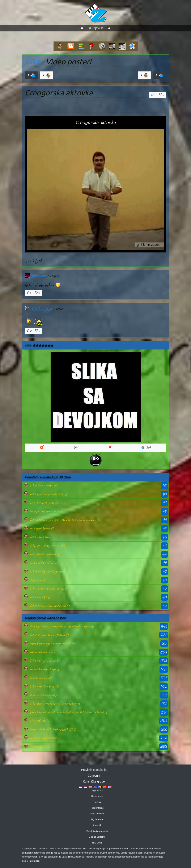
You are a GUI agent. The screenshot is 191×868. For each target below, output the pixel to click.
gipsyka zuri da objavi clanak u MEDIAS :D (53, 730)
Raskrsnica (97, 796)
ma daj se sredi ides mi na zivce (46, 511)
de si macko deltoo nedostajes (44, 695)
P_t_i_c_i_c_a (42, 309)
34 (76, 447)
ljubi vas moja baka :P (41, 678)
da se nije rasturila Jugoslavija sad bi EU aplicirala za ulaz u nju (62, 626)
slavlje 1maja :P (38, 580)
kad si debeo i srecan (40, 537)
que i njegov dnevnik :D (42, 529)
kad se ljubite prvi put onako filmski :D (49, 494)
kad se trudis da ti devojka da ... (45, 687)
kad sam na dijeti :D (41, 597)
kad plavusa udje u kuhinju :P (45, 661)
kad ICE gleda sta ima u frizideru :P (49, 635)
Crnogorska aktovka (39, 721)
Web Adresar (97, 814)
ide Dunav (36, 747)
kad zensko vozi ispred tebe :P (45, 554)
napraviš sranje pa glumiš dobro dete (48, 503)
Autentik (97, 825)
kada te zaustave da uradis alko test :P (49, 589)
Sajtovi (97, 802)
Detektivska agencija (97, 831)
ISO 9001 (97, 843)
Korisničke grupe (94, 781)
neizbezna (40, 276)
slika (32, 62)
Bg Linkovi (97, 790)
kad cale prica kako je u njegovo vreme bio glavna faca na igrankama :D (65, 520)
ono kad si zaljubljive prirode (44, 738)
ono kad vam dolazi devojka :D (45, 669)
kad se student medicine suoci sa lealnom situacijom (55, 704)
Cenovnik (94, 776)
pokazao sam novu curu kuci (43, 652)
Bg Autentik (97, 819)
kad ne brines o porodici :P (43, 486)
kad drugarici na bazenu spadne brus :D (50, 606)
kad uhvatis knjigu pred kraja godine (48, 572)
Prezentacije (97, 808)
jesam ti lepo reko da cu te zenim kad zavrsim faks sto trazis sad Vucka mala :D (69, 712)
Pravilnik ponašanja (94, 770)
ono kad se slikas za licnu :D (44, 563)
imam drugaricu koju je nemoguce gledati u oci (52, 644)
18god (146, 448)
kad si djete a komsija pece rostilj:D (48, 546)
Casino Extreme (97, 837)
